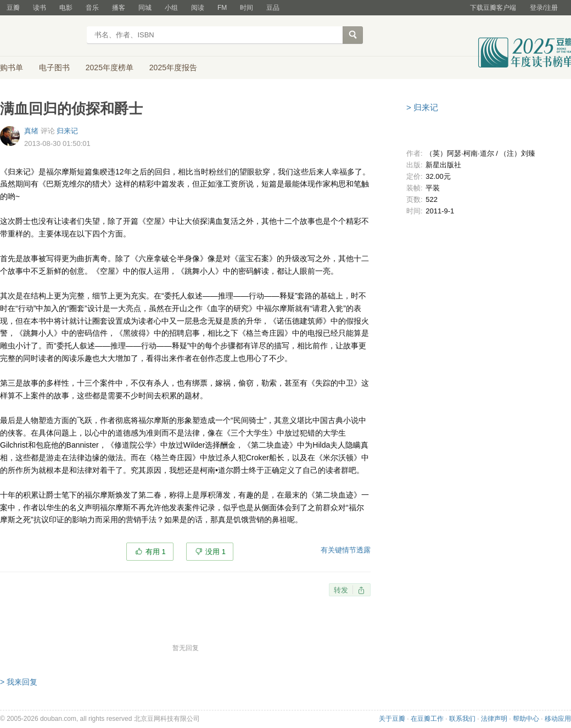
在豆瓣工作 (427, 719)
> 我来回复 (19, 682)
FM (222, 8)
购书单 (12, 67)
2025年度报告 (173, 67)
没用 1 (215, 552)
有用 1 (156, 552)
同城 (145, 8)
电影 (66, 8)
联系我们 (462, 719)
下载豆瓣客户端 (493, 8)
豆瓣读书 (40, 36)
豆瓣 (13, 8)
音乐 (92, 8)
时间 (247, 8)
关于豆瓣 (392, 719)
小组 (171, 8)
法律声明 (494, 719)
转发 (341, 590)
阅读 (198, 8)
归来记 (67, 131)
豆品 (273, 8)
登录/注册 (544, 8)
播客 (119, 8)
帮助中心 (526, 719)
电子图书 (54, 67)
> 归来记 (422, 107)
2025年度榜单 (110, 67)
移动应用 (558, 719)
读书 (40, 8)
